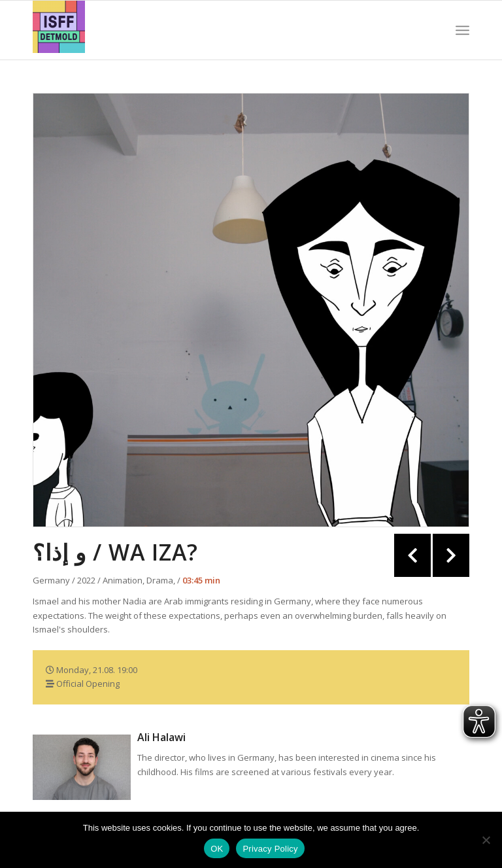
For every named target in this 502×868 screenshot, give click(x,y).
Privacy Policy (270, 849)
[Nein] (486, 840)
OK (217, 849)
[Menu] (462, 30)
